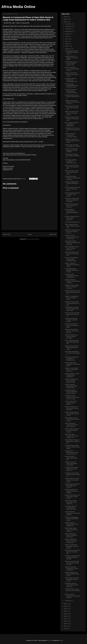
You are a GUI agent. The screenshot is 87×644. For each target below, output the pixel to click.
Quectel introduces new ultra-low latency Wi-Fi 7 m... (72, 97)
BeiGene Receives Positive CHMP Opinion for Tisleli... (72, 281)
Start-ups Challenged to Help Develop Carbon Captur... (72, 519)
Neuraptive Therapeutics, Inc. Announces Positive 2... (72, 353)
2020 (65, 611)
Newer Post (7, 234)
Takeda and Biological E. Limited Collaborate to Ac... (72, 183)
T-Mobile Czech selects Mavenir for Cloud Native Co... (72, 469)
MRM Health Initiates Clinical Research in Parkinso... (71, 530)
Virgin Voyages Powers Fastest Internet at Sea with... (72, 226)
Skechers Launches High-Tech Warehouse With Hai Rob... (72, 563)
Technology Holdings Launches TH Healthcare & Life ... (71, 161)
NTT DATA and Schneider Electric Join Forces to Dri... (72, 314)
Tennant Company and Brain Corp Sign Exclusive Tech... (71, 381)
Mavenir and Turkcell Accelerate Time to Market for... (71, 502)
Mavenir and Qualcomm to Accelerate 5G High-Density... (72, 497)
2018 (65, 616)
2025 (65, 19)
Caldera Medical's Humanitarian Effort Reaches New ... (71, 386)
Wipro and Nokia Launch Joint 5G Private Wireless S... (72, 248)
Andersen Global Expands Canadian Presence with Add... (72, 557)
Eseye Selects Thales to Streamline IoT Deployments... (72, 124)
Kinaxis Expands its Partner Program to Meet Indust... (71, 535)
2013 (65, 628)
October (68, 29)
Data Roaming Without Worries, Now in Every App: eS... (72, 331)
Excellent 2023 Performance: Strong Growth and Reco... (72, 452)
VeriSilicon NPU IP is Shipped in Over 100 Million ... (71, 58)
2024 (65, 22)
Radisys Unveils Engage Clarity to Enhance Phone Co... (72, 287)
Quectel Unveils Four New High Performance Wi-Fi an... (72, 292)
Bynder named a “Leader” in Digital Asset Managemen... (72, 375)
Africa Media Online (18, 7)
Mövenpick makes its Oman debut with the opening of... (72, 585)
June (67, 39)
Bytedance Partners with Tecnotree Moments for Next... (72, 303)
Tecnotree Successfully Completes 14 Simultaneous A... (71, 359)
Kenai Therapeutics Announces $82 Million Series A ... (72, 69)
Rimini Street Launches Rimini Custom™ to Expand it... (72, 206)
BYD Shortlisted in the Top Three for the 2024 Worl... (72, 189)
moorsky (50, 640)
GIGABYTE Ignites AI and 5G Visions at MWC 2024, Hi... (72, 232)
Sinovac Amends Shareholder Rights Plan (71, 458)
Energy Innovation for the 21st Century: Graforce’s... (72, 218)
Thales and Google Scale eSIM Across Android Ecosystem (72, 200)
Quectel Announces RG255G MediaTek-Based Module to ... (71, 392)
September (69, 31)
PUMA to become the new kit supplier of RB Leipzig (72, 194)
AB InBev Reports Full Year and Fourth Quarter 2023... (71, 63)
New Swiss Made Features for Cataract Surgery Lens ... (72, 436)
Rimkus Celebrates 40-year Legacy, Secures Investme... (72, 408)
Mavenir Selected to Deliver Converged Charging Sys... (71, 541)
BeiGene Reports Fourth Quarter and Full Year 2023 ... (72, 254)
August (67, 34)
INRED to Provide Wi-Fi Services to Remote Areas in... (72, 113)
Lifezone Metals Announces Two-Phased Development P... (72, 212)
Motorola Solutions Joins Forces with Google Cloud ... (72, 172)
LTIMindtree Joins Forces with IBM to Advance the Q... (72, 130)
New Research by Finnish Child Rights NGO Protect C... (72, 486)
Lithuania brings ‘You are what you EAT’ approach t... (72, 590)
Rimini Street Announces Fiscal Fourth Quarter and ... (72, 108)
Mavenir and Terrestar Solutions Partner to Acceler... (71, 320)
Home (30, 234)
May (67, 41)
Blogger (61, 640)
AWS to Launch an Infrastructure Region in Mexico (72, 265)
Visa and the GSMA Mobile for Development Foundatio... (72, 178)
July (67, 36)
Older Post (53, 234)
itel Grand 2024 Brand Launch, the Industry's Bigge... (72, 325)
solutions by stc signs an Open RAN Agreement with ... (72, 167)
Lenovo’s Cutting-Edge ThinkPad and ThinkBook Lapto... (71, 259)
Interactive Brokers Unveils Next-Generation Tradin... (71, 135)
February (68, 49)
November (68, 26)
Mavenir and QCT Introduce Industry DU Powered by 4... (72, 237)
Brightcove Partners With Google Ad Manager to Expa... (72, 119)
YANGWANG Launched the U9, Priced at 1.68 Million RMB (72, 309)
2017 (65, 619)
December (68, 24)
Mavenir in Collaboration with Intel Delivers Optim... (72, 298)
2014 (65, 626)
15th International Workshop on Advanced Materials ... (72, 513)
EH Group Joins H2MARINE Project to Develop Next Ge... (72, 86)
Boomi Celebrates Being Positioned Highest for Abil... (72, 342)
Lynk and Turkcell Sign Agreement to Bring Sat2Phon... (71, 150)
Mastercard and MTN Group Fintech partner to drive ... (72, 74)
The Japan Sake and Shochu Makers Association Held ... (71, 508)
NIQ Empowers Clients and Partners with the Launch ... (72, 52)
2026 (65, 17)
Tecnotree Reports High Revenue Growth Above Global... (72, 447)
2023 (65, 604)
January (68, 601)
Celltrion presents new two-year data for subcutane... (71, 336)
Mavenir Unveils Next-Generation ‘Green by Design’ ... (72, 546)
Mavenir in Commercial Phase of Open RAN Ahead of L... (71, 370)
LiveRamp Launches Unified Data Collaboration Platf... (71, 80)
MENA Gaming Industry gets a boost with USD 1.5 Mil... (72, 414)
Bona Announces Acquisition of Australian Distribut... (72, 596)
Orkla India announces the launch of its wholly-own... (72, 552)
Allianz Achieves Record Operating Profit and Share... (72, 348)
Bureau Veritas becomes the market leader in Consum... (72, 430)
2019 (65, 614)
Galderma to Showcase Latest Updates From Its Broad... (72, 141)
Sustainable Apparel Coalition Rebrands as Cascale (72, 270)
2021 (65, 609)
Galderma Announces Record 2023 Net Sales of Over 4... (72, 102)
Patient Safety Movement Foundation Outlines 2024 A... (72, 579)
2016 (65, 621)
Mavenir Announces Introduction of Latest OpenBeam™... (72, 568)
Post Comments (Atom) (33, 239)
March (67, 46)
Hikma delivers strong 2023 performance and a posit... (72, 419)
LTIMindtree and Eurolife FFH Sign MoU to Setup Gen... (72, 475)
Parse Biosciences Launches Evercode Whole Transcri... (71, 425)
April (67, 44)
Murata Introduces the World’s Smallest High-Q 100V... (72, 574)
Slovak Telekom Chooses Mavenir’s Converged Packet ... (72, 480)
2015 (65, 624)
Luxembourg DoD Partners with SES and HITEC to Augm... (72, 397)
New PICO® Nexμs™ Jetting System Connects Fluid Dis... (72, 91)
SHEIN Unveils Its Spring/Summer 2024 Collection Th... (72, 524)
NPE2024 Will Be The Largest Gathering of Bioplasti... (71, 491)
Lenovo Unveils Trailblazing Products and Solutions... (72, 276)
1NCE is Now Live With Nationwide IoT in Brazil (72, 146)
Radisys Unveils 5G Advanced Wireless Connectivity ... (71, 464)
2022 (65, 606)
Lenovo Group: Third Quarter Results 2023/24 (71, 403)
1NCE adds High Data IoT (72, 222)
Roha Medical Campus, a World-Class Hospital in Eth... (72, 441)
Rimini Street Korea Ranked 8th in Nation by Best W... (72, 364)
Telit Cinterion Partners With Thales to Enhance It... (72, 156)
